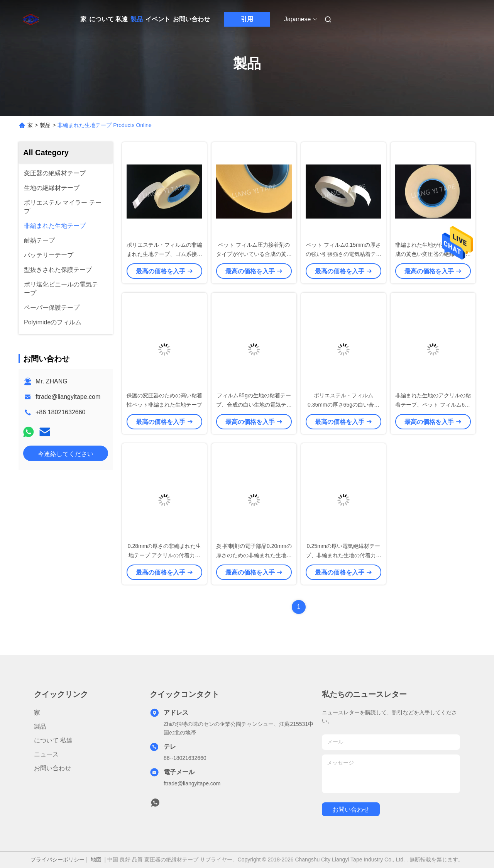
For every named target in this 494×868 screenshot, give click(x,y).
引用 (247, 19)
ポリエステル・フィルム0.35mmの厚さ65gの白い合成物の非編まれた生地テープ (343, 405)
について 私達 (108, 19)
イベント (158, 19)
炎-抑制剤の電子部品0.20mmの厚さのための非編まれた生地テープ (254, 555)
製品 (137, 19)
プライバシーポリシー (58, 860)
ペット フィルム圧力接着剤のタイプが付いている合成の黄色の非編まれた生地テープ (254, 254)
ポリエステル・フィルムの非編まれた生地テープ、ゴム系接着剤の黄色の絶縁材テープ (164, 254)
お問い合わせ (191, 19)
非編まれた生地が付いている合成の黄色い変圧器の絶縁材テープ (433, 254)
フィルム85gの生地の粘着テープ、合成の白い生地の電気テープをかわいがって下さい (254, 405)
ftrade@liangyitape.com (68, 397)
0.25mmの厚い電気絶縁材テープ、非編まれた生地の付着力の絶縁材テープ (343, 555)
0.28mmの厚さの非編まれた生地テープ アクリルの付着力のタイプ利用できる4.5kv (165, 555)
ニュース (46, 754)
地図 (96, 860)
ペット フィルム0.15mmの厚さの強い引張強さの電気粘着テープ (343, 254)
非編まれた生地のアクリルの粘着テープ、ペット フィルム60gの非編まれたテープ (433, 405)
